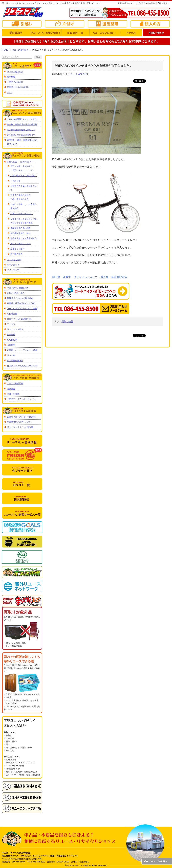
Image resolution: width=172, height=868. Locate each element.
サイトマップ (13, 270)
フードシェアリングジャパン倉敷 (22, 309)
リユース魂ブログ (78, 74)
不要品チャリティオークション (21, 399)
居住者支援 (12, 314)
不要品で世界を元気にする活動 (21, 303)
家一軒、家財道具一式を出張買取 (22, 124)
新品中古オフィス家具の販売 (24, 238)
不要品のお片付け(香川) (18, 87)
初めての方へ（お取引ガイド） (21, 162)
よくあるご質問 (14, 260)
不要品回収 (15, 181)
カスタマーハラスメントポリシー (22, 366)
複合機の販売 (16, 254)
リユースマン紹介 (15, 329)
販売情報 (11, 77)
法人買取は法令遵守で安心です (21, 130)
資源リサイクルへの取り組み (20, 298)
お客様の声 (12, 340)
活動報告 (11, 389)
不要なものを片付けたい (21, 214)
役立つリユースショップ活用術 (21, 417)
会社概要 (11, 345)
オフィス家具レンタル (20, 244)
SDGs (10, 92)
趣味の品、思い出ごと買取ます (21, 135)
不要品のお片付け (15, 82)
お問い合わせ (13, 265)
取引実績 (11, 335)
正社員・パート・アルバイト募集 (22, 350)
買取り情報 (67, 322)
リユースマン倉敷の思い (18, 288)
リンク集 (11, 355)
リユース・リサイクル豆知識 (20, 427)
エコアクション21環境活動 (19, 319)
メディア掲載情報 (15, 383)
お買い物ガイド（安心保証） (24, 176)
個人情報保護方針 (15, 361)
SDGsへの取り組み (16, 293)
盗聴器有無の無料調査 (20, 228)
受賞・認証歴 (13, 394)
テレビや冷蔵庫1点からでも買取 (22, 119)
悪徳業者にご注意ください (19, 422)
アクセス (11, 324)
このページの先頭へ (158, 861)
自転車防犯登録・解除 (20, 233)
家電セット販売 (17, 249)
